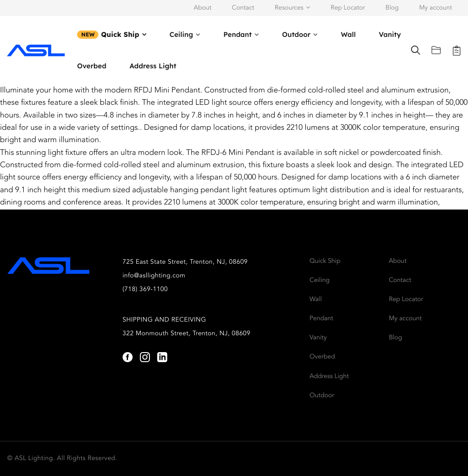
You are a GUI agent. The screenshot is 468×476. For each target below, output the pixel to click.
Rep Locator (348, 8)
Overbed (92, 66)
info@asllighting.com (154, 276)
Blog (392, 8)
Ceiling (181, 34)
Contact (243, 8)
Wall (348, 34)
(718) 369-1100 (145, 290)
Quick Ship (120, 34)
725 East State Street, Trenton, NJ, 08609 (185, 262)
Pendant (237, 34)
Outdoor (296, 34)
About (203, 8)
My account (436, 8)
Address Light (153, 66)
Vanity (390, 34)
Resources (289, 8)
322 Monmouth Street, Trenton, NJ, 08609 (187, 334)
